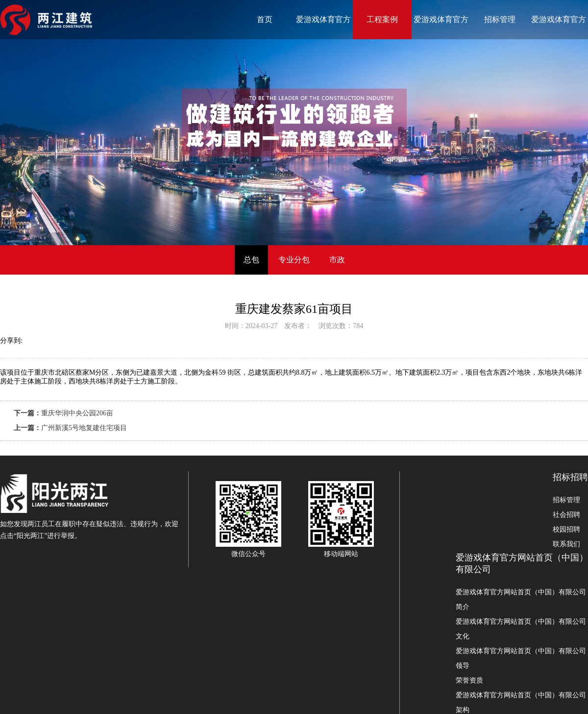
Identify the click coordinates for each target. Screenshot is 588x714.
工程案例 (382, 19)
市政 (337, 260)
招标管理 (500, 19)
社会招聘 (566, 515)
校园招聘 (566, 529)
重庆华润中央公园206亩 (77, 413)
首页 (265, 19)
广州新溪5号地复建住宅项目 (84, 428)
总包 (251, 260)
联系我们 (566, 544)
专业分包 (294, 260)
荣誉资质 (469, 680)
